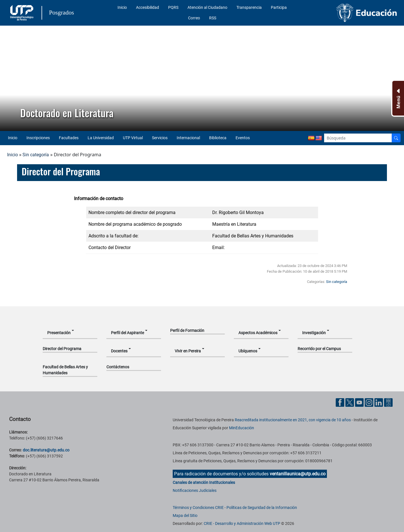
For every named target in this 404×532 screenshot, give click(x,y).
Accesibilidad (148, 7)
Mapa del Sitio (185, 515)
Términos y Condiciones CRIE (198, 508)
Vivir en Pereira (188, 351)
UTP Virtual (133, 138)
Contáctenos (118, 367)
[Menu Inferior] (398, 98)
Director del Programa (62, 349)
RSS (213, 18)
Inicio (122, 7)
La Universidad (101, 138)
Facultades (69, 138)
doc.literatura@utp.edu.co (46, 450)
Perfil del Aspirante (127, 333)
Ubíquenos (248, 351)
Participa (279, 7)
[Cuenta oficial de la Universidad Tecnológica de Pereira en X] (350, 402)
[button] (9, 78)
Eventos (243, 138)
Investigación (314, 333)
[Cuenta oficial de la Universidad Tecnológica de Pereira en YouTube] (360, 402)
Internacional (188, 138)
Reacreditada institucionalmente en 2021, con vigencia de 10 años (293, 420)
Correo (194, 18)
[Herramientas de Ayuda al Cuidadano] (388, 402)
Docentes (119, 351)
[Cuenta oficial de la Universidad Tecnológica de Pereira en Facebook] (341, 402)
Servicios (160, 138)
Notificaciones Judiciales (195, 490)
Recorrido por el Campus (319, 349)
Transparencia (249, 7)
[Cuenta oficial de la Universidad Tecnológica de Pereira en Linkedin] (379, 402)
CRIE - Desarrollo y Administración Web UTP (242, 523)
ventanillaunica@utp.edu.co (298, 474)
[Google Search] (358, 138)
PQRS (173, 7)
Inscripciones (38, 138)
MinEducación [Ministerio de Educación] (242, 428)
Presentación (59, 333)
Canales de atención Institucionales (204, 482)
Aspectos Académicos (258, 333)
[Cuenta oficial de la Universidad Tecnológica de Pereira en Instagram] (370, 402)
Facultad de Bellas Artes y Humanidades (65, 370)
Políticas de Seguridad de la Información (262, 508)
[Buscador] (396, 138)
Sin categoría (36, 155)
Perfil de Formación (187, 330)
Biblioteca (218, 138)
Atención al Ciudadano (207, 7)
